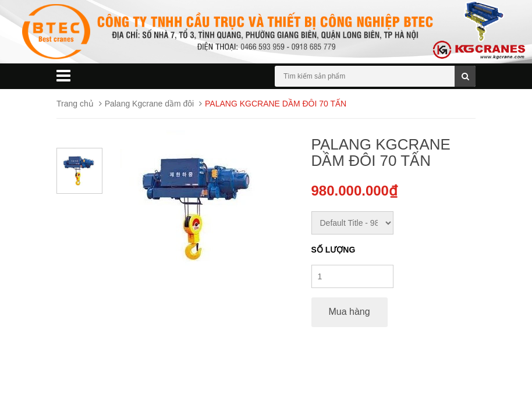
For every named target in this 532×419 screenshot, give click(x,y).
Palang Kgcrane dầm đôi (150, 104)
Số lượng (334, 250)
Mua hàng (350, 312)
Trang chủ (75, 104)
